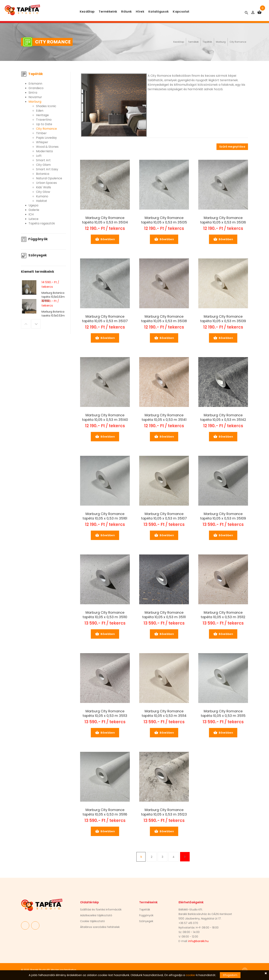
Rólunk (126, 12)
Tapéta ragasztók (42, 223)
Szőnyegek (34, 255)
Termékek (193, 42)
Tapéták (207, 42)
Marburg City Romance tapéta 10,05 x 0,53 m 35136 (223, 220)
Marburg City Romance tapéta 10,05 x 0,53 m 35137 (105, 319)
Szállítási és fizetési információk (101, 910)
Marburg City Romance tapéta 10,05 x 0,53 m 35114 (164, 713)
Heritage (42, 115)
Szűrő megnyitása (232, 147)
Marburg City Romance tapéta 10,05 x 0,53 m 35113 (105, 713)
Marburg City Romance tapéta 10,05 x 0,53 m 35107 (164, 516)
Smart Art (43, 160)
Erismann (35, 84)
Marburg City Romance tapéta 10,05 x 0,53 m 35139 (223, 319)
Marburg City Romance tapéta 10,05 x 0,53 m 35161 (105, 516)
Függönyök (34, 239)
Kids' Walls (44, 187)
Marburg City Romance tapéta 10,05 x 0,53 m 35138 (164, 319)
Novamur (35, 97)
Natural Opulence (49, 178)
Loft (39, 156)
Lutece (33, 219)
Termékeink (108, 12)
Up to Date (44, 124)
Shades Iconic (46, 106)
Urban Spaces (46, 183)
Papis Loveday (46, 138)
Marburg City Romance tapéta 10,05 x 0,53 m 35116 (105, 812)
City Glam (43, 165)
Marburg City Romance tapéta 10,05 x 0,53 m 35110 (105, 615)
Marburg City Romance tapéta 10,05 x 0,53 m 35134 (105, 220)
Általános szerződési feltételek (100, 927)
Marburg (221, 42)
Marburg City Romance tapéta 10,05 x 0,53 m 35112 (223, 615)
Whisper (42, 142)
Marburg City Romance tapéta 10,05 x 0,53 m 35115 (223, 713)
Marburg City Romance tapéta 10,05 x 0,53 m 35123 (164, 812)
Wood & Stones (47, 147)
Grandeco (36, 88)
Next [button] (36, 324)
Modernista (44, 151)
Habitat (42, 201)
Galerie (34, 210)
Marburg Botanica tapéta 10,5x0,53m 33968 (53, 316)
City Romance (238, 42)
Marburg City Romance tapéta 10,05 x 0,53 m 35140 (105, 417)
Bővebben (105, 239)
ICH (31, 214)
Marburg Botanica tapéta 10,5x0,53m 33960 (53, 297)
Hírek (140, 12)
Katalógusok (159, 12)
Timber (41, 133)
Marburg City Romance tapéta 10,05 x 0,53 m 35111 (164, 615)
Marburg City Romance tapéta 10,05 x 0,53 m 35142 (223, 417)
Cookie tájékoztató (92, 921)
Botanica (43, 174)
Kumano (42, 196)
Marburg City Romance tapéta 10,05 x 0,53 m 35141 (164, 417)
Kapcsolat (181, 12)
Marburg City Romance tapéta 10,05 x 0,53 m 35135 (164, 220)
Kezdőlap (87, 12)
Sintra (33, 93)
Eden (40, 111)
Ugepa (33, 205)
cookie (190, 975)
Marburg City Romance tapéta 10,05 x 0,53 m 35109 (223, 516)
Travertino (44, 120)
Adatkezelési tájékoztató (96, 915)
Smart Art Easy (47, 169)
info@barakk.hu (198, 941)
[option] (44, 288)
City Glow (43, 192)
